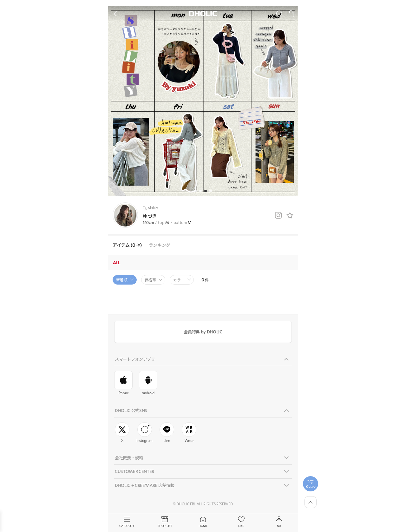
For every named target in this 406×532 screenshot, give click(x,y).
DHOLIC (203, 14)
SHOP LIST (165, 522)
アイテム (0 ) (127, 245)
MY (279, 522)
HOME (203, 522)
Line (167, 433)
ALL (117, 263)
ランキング (160, 245)
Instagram (144, 433)
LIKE (241, 522)
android (148, 383)
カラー (179, 280)
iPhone (123, 383)
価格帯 (150, 280)
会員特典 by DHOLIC (203, 332)
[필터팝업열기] (311, 484)
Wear (189, 433)
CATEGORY (127, 522)
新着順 (122, 280)
